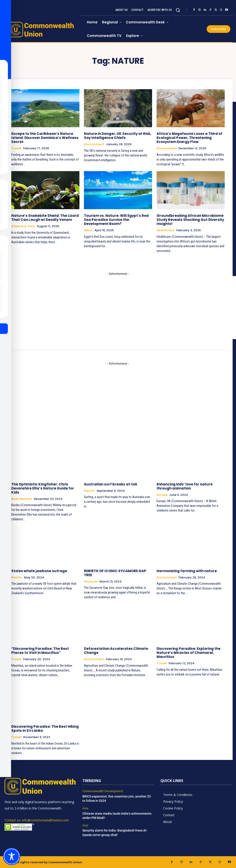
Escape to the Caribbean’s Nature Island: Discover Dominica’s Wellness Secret (45, 138)
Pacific (89, 491)
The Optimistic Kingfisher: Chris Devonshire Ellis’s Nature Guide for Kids (43, 488)
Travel (16, 148)
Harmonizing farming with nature (187, 571)
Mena (88, 230)
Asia (85, 808)
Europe (162, 495)
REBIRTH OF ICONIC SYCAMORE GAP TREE (115, 573)
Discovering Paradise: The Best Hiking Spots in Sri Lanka (45, 729)
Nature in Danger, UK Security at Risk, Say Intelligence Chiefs (118, 136)
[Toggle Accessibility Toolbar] (12, 856)
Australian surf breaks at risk (111, 484)
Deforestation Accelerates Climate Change (116, 651)
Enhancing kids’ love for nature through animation (185, 486)
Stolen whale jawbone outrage (39, 571)
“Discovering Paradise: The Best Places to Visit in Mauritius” (40, 651)
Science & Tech (23, 226)
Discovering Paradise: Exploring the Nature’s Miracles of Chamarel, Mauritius (189, 653)
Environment (94, 144)
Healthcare (165, 230)
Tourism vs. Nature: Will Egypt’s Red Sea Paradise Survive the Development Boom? (116, 220)
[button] (178, 10)
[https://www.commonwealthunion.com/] (42, 29)
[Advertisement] (118, 397)
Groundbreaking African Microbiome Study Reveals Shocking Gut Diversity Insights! (190, 220)
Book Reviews (22, 499)
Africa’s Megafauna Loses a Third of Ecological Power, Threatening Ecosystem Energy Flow (189, 138)
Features (91, 581)
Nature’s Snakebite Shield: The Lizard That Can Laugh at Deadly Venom (45, 218)
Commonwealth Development (103, 791)
